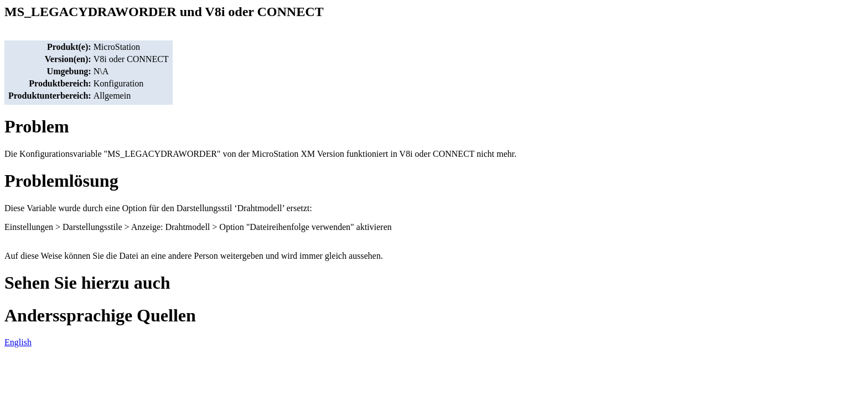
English (18, 342)
